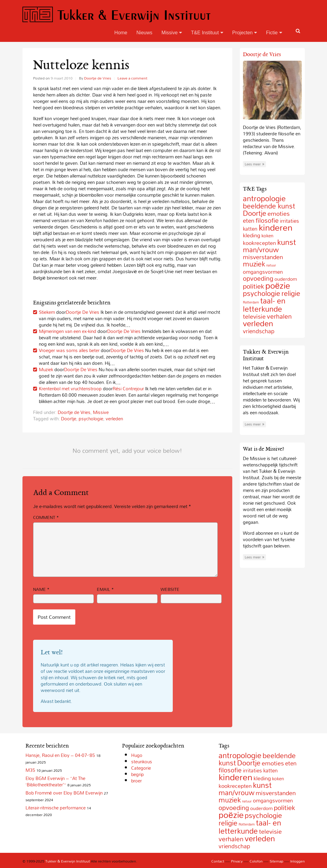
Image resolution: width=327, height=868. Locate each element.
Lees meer (254, 164)
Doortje (69, 419)
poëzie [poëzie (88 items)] (278, 285)
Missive (172, 33)
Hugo (137, 755)
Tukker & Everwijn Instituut (117, 15)
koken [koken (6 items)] (267, 236)
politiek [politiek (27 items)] (254, 286)
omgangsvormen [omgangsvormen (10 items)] (263, 272)
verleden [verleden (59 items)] (258, 323)
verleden (114, 419)
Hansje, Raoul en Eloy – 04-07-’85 (60, 755)
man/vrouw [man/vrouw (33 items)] (261, 250)
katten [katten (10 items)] (250, 229)
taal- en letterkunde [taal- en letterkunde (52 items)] (264, 305)
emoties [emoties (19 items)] (279, 213)
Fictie (274, 33)
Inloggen (298, 861)
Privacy (237, 861)
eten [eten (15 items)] (249, 221)
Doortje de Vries (98, 78)
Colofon (256, 861)
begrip (138, 774)
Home (121, 33)
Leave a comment (132, 78)
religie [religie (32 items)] (291, 293)
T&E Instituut (207, 33)
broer (136, 781)
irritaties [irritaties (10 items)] (252, 770)
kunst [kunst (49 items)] (287, 242)
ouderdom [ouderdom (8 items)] (261, 808)
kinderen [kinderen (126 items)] (276, 227)
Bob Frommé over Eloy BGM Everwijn (64, 793)
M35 (30, 770)
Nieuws (144, 33)
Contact (218, 861)
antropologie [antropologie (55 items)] (264, 198)
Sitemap (276, 861)
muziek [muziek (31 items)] (254, 264)
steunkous (142, 761)
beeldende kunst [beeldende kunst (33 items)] (269, 206)
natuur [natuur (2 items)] (271, 265)
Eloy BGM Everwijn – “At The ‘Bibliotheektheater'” (55, 781)
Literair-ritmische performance (56, 808)
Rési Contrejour (128, 388)
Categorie (141, 768)
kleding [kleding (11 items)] (252, 235)
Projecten (245, 33)
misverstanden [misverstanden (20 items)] (276, 793)
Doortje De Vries (83, 312)
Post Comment (54, 617)
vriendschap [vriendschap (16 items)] (259, 331)
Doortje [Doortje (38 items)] (255, 213)
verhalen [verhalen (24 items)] (279, 316)
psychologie (91, 419)
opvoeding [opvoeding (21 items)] (258, 278)
